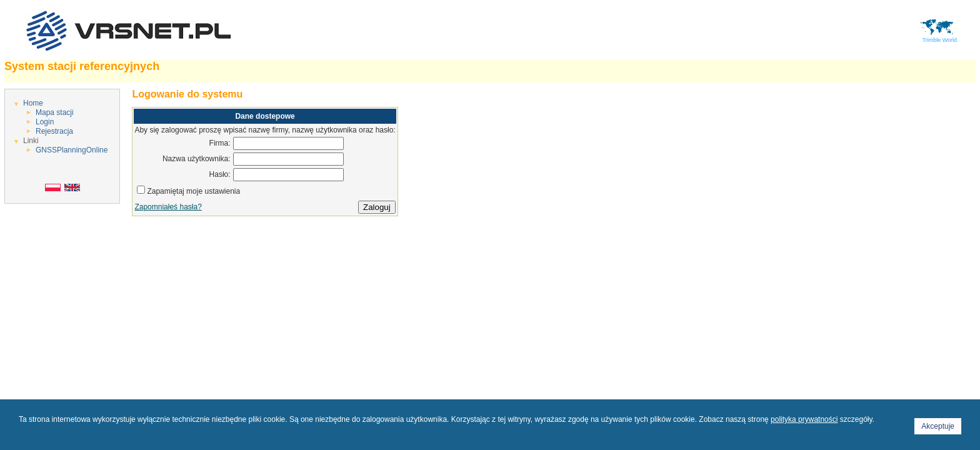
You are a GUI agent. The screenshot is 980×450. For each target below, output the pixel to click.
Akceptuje (938, 426)
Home (33, 103)
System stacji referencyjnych (82, 66)
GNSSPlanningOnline (72, 150)
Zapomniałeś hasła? (168, 207)
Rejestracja (54, 131)
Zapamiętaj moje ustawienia (193, 191)
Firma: (220, 143)
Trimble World (938, 37)
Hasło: (220, 174)
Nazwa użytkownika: (197, 159)
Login (45, 122)
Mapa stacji (55, 112)
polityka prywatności (804, 419)
